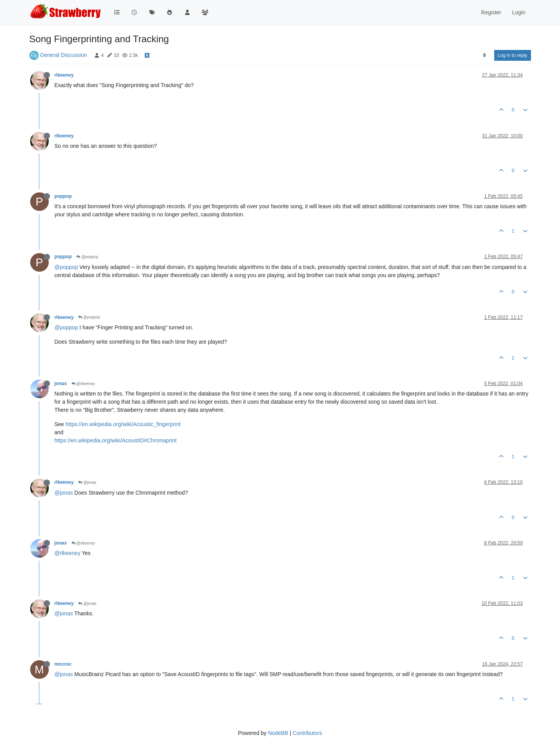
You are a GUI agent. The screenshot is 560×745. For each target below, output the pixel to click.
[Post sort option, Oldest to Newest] (484, 55)
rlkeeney (64, 75)
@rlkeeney (83, 384)
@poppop (87, 257)
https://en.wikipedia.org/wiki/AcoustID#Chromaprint (116, 440)
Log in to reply (513, 55)
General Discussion (63, 55)
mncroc (63, 664)
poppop (63, 196)
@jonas (87, 482)
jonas (61, 384)
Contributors (307, 733)
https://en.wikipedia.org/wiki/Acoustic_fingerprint (123, 424)
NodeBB (278, 733)
